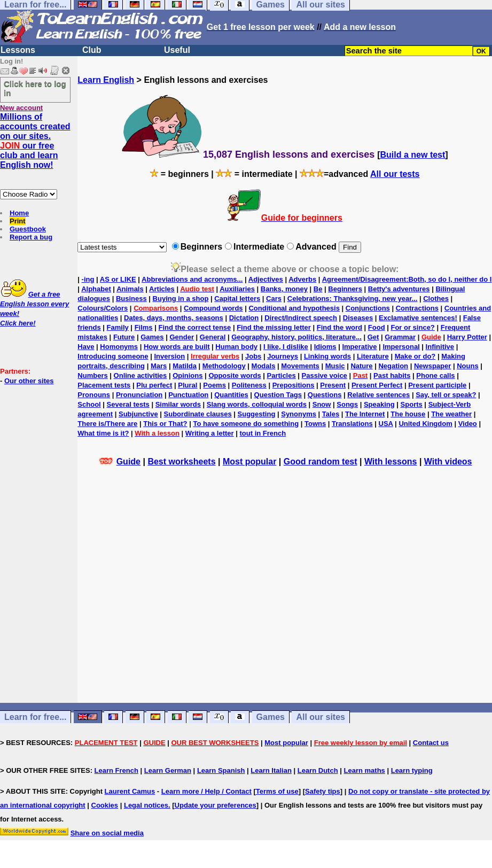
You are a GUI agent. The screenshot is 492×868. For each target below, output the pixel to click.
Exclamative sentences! (418, 318)
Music (335, 366)
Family (118, 327)
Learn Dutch (318, 770)
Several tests (128, 404)
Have (86, 347)
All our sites (321, 717)
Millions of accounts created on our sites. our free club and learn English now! (35, 141)
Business (131, 299)
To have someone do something (246, 424)
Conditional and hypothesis (294, 308)
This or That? (165, 424)
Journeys (283, 356)
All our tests (395, 174)
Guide (128, 462)
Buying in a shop (181, 299)
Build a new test (413, 155)
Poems (214, 385)
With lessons (391, 462)
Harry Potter (467, 337)
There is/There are (107, 424)
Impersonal (401, 347)
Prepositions (294, 385)
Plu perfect (154, 385)
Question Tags (278, 395)
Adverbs (302, 279)
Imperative (359, 347)
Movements (300, 366)
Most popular (249, 462)
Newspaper (432, 366)
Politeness (249, 385)
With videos (448, 462)
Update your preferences (216, 805)
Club (92, 50)
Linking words (327, 356)
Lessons (18, 50)
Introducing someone (113, 356)
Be (318, 289)
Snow (322, 404)
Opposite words (235, 375)
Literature (373, 356)
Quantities (231, 395)
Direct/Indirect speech (301, 318)
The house (408, 414)
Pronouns (94, 395)
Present (333, 385)
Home (19, 213)
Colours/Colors (103, 308)
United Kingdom (425, 424)
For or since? (412, 327)
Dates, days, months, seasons (174, 318)
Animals (130, 289)
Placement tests (104, 385)
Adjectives (266, 279)
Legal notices (146, 805)
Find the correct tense (194, 327)
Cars (274, 299)
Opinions (188, 375)
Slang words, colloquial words (257, 404)
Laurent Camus (130, 791)
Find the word (339, 327)
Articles (162, 289)
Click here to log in (35, 88)
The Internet (365, 414)
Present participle (437, 385)
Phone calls (435, 375)
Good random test (321, 462)
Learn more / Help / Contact (206, 791)
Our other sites (29, 381)
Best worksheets (181, 462)
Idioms (325, 347)
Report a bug (31, 237)
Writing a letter (210, 433)
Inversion (169, 356)
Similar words (178, 404)
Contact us (431, 743)
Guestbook (28, 229)
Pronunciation (139, 395)
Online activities (140, 375)
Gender (182, 337)
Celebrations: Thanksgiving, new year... (352, 299)
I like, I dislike (286, 347)
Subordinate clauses (198, 414)
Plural (188, 385)
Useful (177, 50)
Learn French (116, 770)
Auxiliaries (237, 289)
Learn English (106, 80)
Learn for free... (35, 717)
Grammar (400, 337)
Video (468, 424)
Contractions (417, 308)
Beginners (345, 289)
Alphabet (96, 289)
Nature (361, 366)
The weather (451, 414)
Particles (281, 375)
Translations (352, 424)
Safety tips (323, 791)
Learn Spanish (221, 770)
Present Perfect (377, 385)
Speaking (379, 404)
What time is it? (103, 433)
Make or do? (415, 356)
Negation (393, 366)
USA (386, 424)
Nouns (467, 366)
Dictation (244, 318)
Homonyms (119, 347)
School (89, 404)
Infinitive (440, 347)
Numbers (92, 375)
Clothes (436, 299)
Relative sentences (378, 395)
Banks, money (284, 289)
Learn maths (365, 770)
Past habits (392, 375)
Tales (331, 414)
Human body (236, 347)
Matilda (185, 366)
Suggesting (257, 414)
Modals (264, 366)
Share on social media (107, 833)
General (213, 337)
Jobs (253, 356)
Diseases (358, 318)
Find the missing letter (274, 327)
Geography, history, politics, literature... (296, 337)
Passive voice (325, 375)
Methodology (224, 366)
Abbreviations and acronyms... (192, 279)
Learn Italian (271, 770)
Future (124, 337)
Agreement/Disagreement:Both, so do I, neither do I (407, 279)
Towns (315, 424)
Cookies (105, 805)
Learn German (168, 770)
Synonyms (299, 414)
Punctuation (188, 395)
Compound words (213, 308)
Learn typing (412, 770)
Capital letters (237, 299)
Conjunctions (368, 308)
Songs (347, 404)
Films (144, 327)
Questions (325, 395)
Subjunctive (138, 414)
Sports (412, 404)
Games (152, 337)
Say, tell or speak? (446, 395)
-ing (88, 279)
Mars (159, 366)
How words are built (177, 347)
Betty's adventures (399, 289)
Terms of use (277, 791)
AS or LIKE (118, 279)
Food (377, 327)
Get (373, 337)
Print (18, 221)
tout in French (263, 433)
